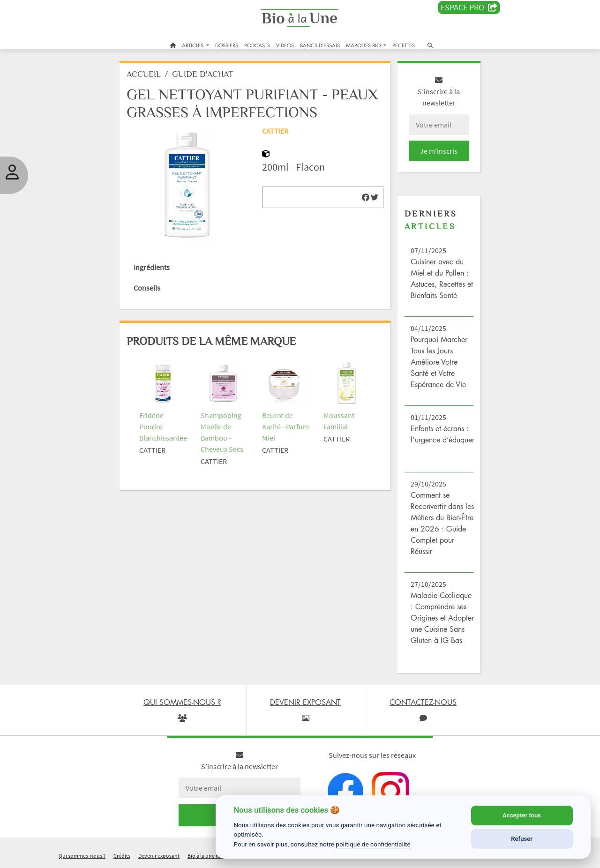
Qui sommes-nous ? (82, 856)
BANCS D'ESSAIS (320, 45)
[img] (366, 197)
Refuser (522, 839)
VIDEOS (285, 45)
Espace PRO (469, 7)
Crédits (122, 856)
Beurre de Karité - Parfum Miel (285, 427)
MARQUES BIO (364, 45)
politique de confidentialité (373, 844)
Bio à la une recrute (210, 856)
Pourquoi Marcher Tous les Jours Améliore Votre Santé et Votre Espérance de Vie (439, 362)
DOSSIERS (227, 45)
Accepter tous (522, 815)
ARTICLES (193, 45)
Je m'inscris (439, 151)
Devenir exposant (159, 856)
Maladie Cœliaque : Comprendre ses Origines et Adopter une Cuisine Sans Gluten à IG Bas (442, 618)
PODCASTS (257, 45)
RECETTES (404, 45)
